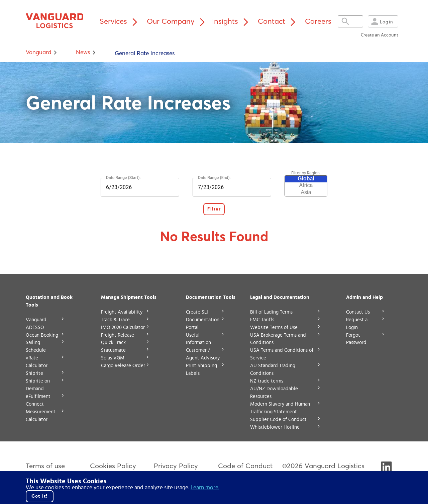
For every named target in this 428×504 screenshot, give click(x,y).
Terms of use (45, 466)
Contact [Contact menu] (278, 21)
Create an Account (380, 35)
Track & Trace (115, 320)
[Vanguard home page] (58, 21)
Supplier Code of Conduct (278, 419)
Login (381, 21)
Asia (306, 193)
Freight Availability (122, 312)
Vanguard (38, 52)
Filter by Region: (306, 173)
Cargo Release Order (123, 366)
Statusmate (113, 350)
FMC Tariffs (262, 320)
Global (306, 179)
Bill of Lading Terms (271, 312)
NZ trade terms (267, 381)
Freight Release (118, 335)
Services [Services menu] (120, 21)
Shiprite (34, 373)
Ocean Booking (42, 335)
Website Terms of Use (274, 327)
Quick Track (113, 343)
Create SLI (197, 312)
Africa (306, 186)
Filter (214, 209)
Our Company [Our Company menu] (177, 21)
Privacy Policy (176, 466)
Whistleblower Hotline (275, 427)
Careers (318, 21)
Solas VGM (113, 358)
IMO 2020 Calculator (123, 327)
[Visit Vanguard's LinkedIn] (386, 470)
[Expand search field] (354, 21)
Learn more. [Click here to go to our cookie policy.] (205, 487)
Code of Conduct (245, 466)
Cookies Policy (113, 466)
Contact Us (358, 312)
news (83, 52)
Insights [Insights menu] (232, 21)
